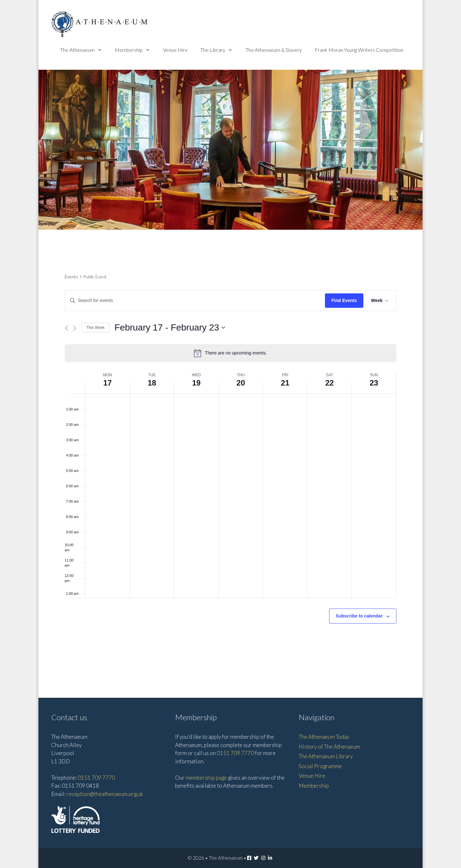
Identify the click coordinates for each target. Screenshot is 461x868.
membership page (206, 778)
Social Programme (320, 766)
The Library (220, 50)
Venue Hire (175, 50)
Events (71, 277)
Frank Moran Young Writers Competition (359, 50)
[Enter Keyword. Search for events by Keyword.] (195, 301)
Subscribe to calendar (359, 616)
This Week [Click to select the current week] (95, 328)
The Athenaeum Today (324, 737)
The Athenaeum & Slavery (274, 50)
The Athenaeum (84, 50)
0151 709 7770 (96, 778)
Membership (136, 50)
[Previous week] (66, 328)
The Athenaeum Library (326, 756)
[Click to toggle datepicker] (170, 328)
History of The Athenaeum (329, 747)
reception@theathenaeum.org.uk (105, 794)
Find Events (344, 300)
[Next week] (75, 328)
